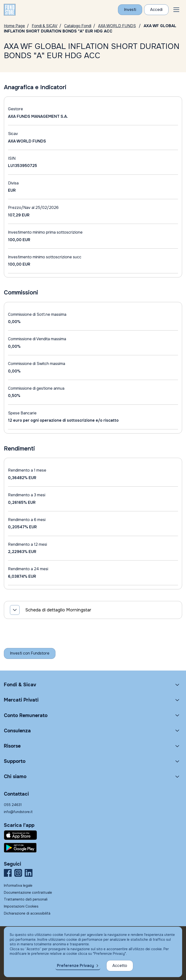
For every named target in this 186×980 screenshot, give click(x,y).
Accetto (120, 966)
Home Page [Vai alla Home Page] (14, 26)
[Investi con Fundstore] (130, 10)
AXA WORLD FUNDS (117, 26)
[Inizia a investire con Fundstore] (30, 653)
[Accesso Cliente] (156, 10)
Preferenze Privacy (75, 966)
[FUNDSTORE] (10, 10)
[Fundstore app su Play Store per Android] (93, 848)
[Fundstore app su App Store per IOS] (93, 835)
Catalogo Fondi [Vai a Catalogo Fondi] (78, 26)
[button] (176, 10)
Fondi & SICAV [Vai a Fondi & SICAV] (45, 26)
